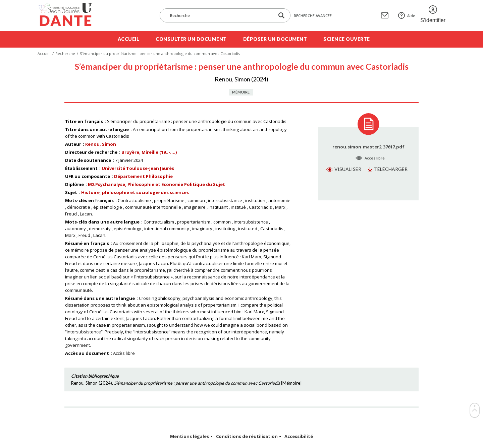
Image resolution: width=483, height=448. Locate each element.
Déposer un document (275, 39)
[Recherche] (220, 15)
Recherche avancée (313, 16)
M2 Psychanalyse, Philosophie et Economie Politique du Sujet (156, 184)
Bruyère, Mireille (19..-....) (149, 152)
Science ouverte (347, 39)
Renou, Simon (101, 144)
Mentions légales (190, 436)
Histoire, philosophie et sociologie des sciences (135, 192)
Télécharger (391, 169)
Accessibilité (299, 436)
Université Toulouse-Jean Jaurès (138, 168)
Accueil (129, 39)
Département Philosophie (143, 176)
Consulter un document (191, 39)
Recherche (65, 53)
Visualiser (348, 169)
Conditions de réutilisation (247, 436)
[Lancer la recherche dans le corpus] (281, 16)
